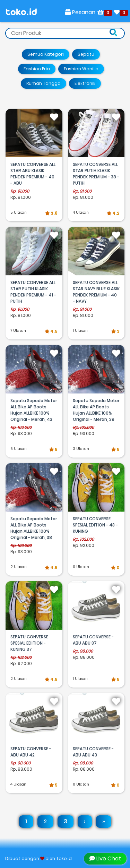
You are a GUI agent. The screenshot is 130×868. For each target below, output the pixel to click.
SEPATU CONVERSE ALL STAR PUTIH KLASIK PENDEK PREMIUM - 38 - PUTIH (96, 174)
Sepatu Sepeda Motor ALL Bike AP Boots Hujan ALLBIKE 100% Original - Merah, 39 (96, 410)
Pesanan (80, 12)
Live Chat (105, 858)
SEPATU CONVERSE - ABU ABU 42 (31, 752)
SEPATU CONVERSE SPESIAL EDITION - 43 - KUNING (95, 525)
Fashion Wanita (81, 69)
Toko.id (64, 858)
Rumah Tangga (44, 83)
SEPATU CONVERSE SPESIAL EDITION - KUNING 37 (29, 643)
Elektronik (85, 83)
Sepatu (86, 54)
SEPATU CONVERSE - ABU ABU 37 (93, 640)
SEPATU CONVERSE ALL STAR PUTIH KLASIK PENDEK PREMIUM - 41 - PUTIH (33, 292)
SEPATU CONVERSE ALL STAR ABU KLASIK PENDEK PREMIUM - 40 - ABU (33, 174)
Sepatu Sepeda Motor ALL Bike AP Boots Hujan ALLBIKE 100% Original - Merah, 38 (34, 528)
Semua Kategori (46, 54)
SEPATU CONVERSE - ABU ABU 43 (93, 752)
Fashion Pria (37, 69)
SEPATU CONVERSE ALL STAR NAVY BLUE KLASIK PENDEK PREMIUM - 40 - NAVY (96, 292)
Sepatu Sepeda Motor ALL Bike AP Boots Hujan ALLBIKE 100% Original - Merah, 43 (34, 410)
